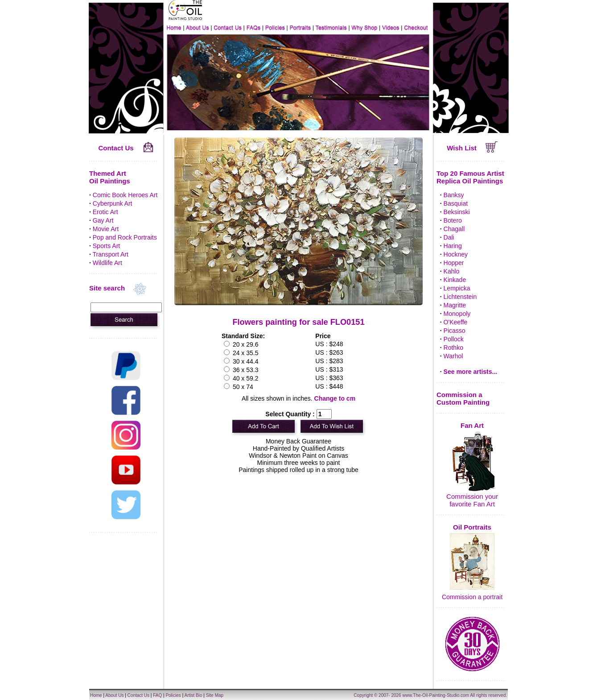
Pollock (454, 339)
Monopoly (457, 314)
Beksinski (457, 212)
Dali (449, 237)
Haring (453, 246)
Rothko (453, 348)
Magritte (455, 305)
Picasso (455, 331)
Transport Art (111, 254)
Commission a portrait (472, 597)
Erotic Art (105, 212)
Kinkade (455, 280)
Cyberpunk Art (113, 203)
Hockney (456, 254)
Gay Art (103, 220)
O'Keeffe (456, 322)
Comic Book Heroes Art (125, 195)
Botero (453, 220)
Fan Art (472, 425)
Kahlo (452, 271)
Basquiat (456, 203)
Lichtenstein (460, 297)
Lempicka (457, 288)
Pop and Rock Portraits (125, 237)
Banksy (454, 195)
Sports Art (106, 246)
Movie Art (106, 229)
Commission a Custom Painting (463, 398)
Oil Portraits (472, 527)
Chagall (454, 229)
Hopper (454, 263)
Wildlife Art (107, 263)
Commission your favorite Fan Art (472, 500)
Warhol (453, 356)
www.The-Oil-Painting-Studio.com (436, 695)
